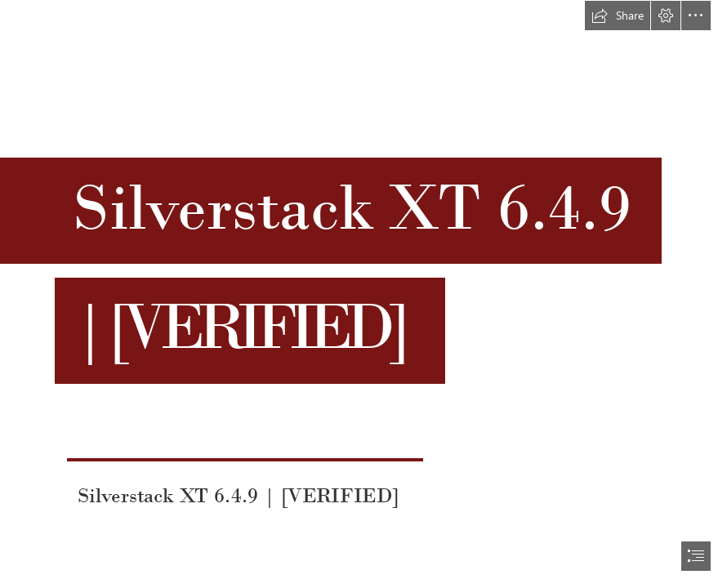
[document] (363, 294)
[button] (618, 16)
